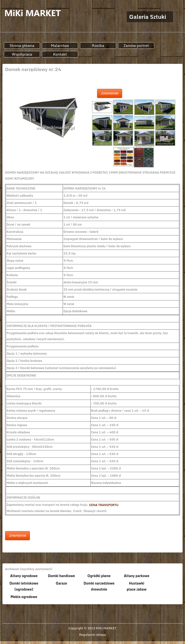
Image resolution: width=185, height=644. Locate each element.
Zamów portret (136, 46)
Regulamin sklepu (93, 635)
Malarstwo (60, 46)
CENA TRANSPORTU (104, 505)
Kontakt (60, 54)
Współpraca (22, 54)
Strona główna (22, 46)
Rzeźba (98, 46)
